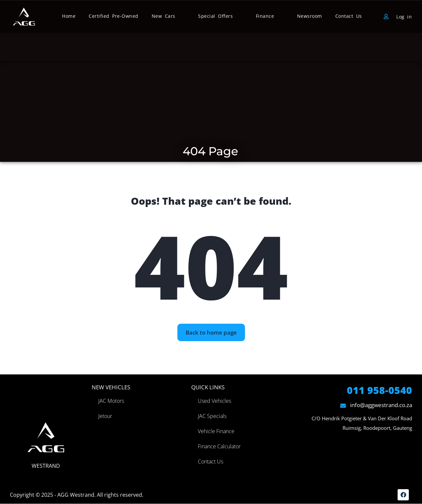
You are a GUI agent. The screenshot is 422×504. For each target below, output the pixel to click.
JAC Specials (212, 416)
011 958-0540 (379, 390)
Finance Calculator (219, 446)
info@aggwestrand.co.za (376, 405)
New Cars (164, 16)
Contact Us (349, 16)
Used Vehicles (214, 401)
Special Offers (215, 16)
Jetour (105, 416)
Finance (265, 16)
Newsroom (310, 16)
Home (69, 16)
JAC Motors (111, 401)
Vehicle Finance (216, 431)
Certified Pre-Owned (114, 16)
